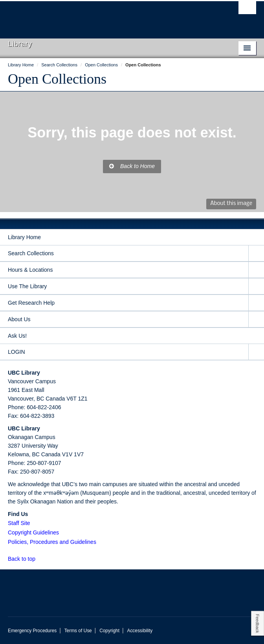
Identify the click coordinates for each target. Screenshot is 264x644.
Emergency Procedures (32, 631)
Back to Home (132, 166)
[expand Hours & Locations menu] (256, 270)
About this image (231, 204)
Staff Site (19, 523)
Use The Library (27, 286)
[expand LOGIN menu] (256, 352)
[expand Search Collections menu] (256, 253)
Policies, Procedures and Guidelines (52, 542)
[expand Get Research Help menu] (256, 303)
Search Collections (31, 253)
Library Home (24, 237)
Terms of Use (78, 631)
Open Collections (57, 79)
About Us (19, 319)
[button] (40, 559)
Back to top (25, 559)
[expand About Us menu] (256, 319)
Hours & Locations (30, 270)
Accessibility (140, 631)
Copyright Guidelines (33, 532)
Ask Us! (17, 336)
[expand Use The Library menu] (256, 286)
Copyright (109, 631)
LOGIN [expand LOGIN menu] (16, 352)
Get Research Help (31, 303)
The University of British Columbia (95, 16)
